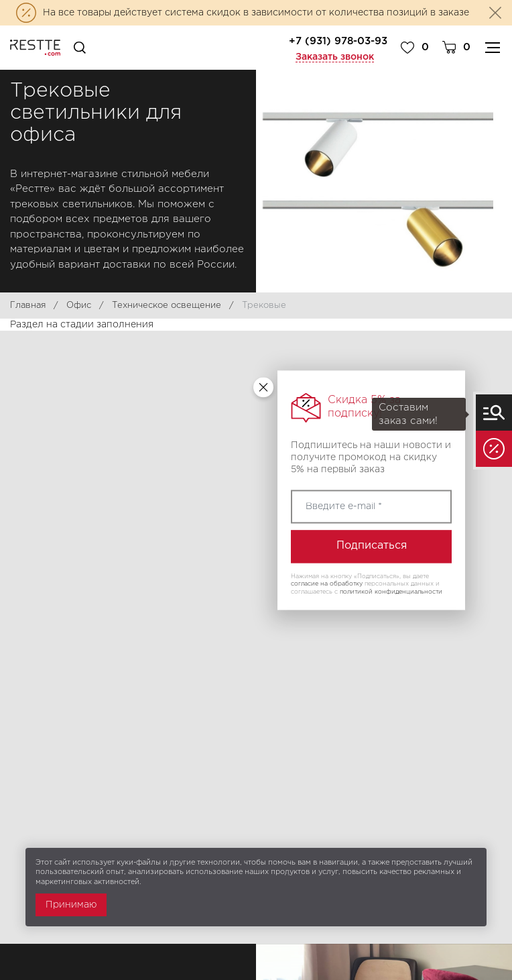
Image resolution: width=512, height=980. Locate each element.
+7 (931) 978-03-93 (338, 41)
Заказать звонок (335, 57)
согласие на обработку (327, 584)
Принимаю (71, 905)
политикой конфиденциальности (391, 592)
